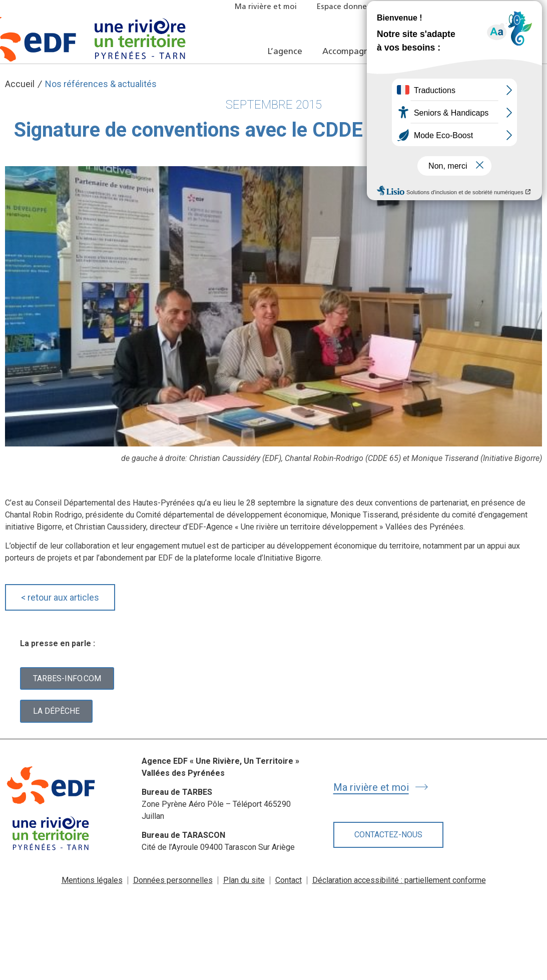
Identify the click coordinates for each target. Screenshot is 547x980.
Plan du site (244, 880)
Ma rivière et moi (266, 7)
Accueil (20, 84)
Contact (289, 880)
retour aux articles (60, 597)
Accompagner (350, 52)
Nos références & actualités (101, 84)
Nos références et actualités (455, 52)
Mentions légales (92, 880)
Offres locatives (453, 7)
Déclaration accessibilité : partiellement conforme (399, 880)
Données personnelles (173, 880)
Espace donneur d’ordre (360, 7)
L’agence (285, 52)
